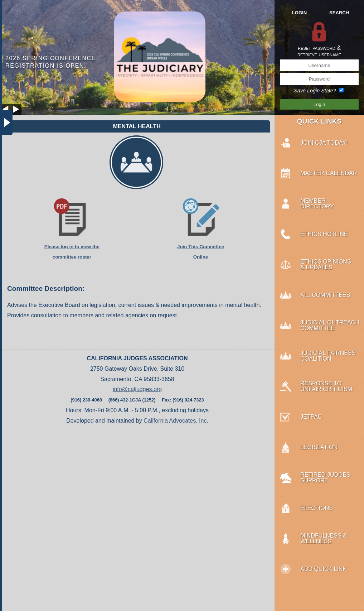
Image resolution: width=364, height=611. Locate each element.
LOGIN (299, 13)
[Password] (319, 79)
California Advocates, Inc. (176, 421)
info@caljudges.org (137, 389)
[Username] (319, 65)
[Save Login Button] (319, 104)
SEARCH (339, 13)
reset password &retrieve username (319, 51)
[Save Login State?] (341, 90)
